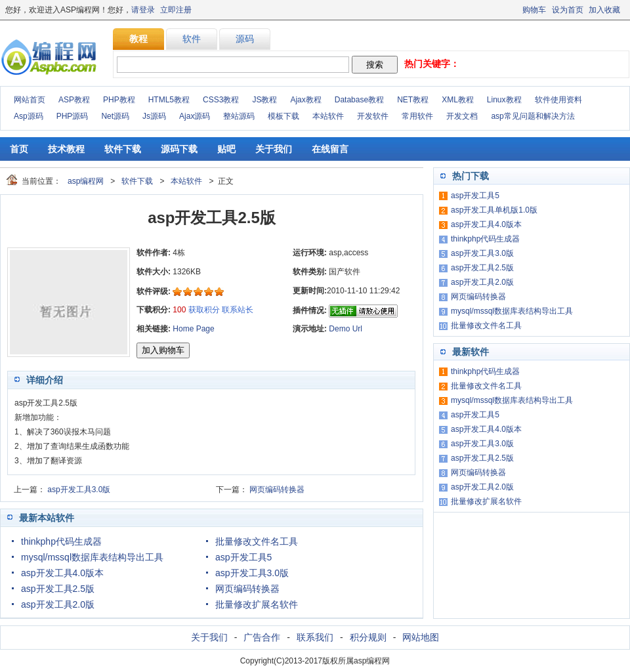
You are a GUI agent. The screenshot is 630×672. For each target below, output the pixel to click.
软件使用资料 (558, 100)
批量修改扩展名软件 (257, 604)
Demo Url (346, 329)
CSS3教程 (221, 100)
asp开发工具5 (243, 557)
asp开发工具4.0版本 (62, 573)
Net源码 (115, 116)
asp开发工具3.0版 (79, 490)
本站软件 (328, 116)
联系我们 (315, 637)
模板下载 (283, 116)
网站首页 (30, 100)
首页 (19, 149)
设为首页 (568, 10)
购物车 (534, 10)
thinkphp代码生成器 (61, 541)
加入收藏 (604, 10)
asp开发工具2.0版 (58, 604)
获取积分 (204, 310)
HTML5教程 (169, 100)
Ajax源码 (195, 116)
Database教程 (359, 100)
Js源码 (154, 116)
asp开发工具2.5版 (58, 589)
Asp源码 (29, 116)
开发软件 (373, 116)
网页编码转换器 (277, 490)
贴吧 (226, 149)
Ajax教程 (305, 100)
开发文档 (462, 116)
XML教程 (458, 100)
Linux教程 (504, 100)
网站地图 (421, 637)
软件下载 (123, 149)
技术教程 (66, 149)
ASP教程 (74, 100)
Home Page (193, 329)
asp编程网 (86, 181)
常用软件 (417, 116)
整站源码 (239, 116)
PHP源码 (73, 116)
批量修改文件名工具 (257, 541)
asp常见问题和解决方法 (533, 116)
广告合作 (262, 637)
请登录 (143, 10)
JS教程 (264, 100)
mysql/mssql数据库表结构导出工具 (92, 557)
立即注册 (176, 10)
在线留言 (330, 149)
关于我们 (274, 149)
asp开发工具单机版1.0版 (494, 210)
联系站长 (238, 310)
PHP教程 (119, 100)
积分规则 (368, 637)
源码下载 (179, 149)
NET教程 (413, 100)
